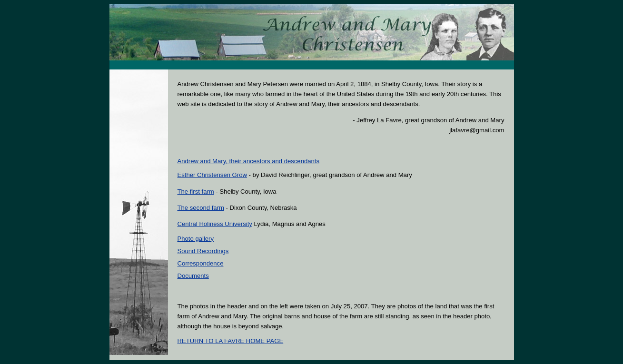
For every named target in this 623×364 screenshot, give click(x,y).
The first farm (196, 192)
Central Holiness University (215, 224)
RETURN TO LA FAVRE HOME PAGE (231, 341)
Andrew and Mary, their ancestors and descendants (249, 161)
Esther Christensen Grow (212, 175)
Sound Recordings (203, 251)
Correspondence (201, 263)
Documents (193, 276)
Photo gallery (196, 239)
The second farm (201, 208)
